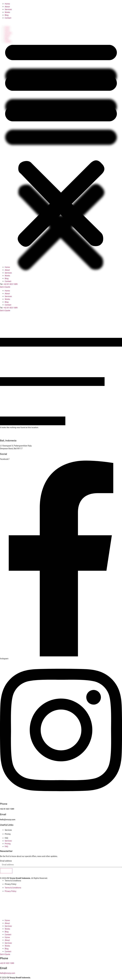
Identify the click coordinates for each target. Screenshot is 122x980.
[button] (61, 143)
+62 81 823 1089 (10, 308)
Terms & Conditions (13, 881)
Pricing (8, 834)
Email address (6, 861)
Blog (7, 302)
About (7, 294)
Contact (8, 305)
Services (8, 296)
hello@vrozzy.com (8, 820)
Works (7, 299)
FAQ (6, 838)
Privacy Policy (10, 884)
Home (7, 291)
